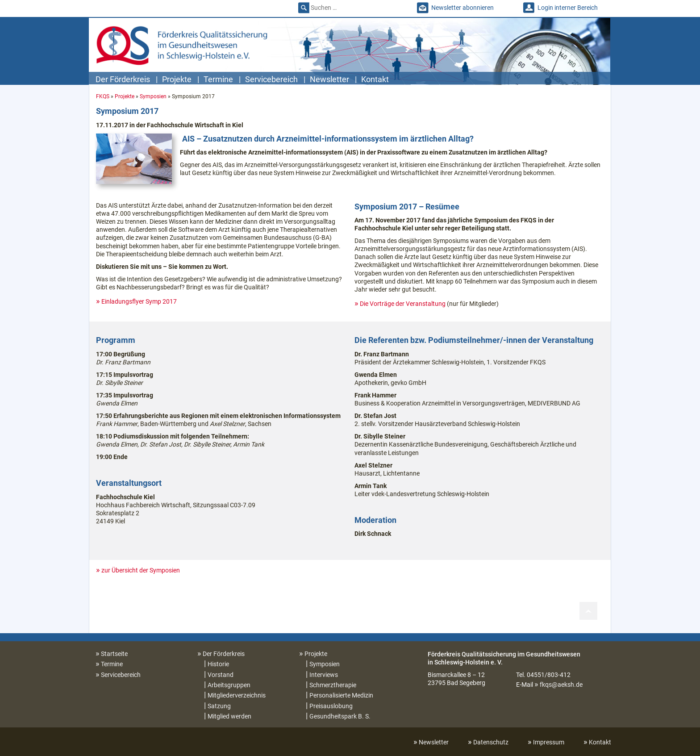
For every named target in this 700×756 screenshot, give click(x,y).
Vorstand (221, 675)
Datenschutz (491, 742)
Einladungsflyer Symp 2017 (139, 301)
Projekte (177, 79)
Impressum (549, 742)
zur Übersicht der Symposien (141, 570)
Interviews (324, 675)
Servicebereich (271, 79)
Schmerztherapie (333, 685)
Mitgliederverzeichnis (237, 695)
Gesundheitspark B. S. (340, 716)
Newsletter (329, 79)
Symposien (153, 96)
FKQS (103, 96)
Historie (218, 664)
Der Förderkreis (123, 79)
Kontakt (375, 79)
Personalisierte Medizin (341, 695)
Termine (218, 79)
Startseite (114, 654)
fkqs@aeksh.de (561, 685)
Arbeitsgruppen (229, 685)
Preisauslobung (331, 706)
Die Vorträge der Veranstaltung (403, 304)
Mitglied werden (229, 716)
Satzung (219, 706)
